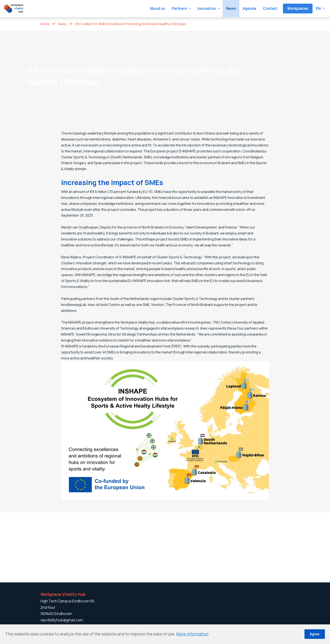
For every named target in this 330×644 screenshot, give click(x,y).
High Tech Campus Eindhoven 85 (67, 601)
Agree (315, 634)
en (318, 8)
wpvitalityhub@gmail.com (62, 620)
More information (192, 634)
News (62, 24)
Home (45, 24)
